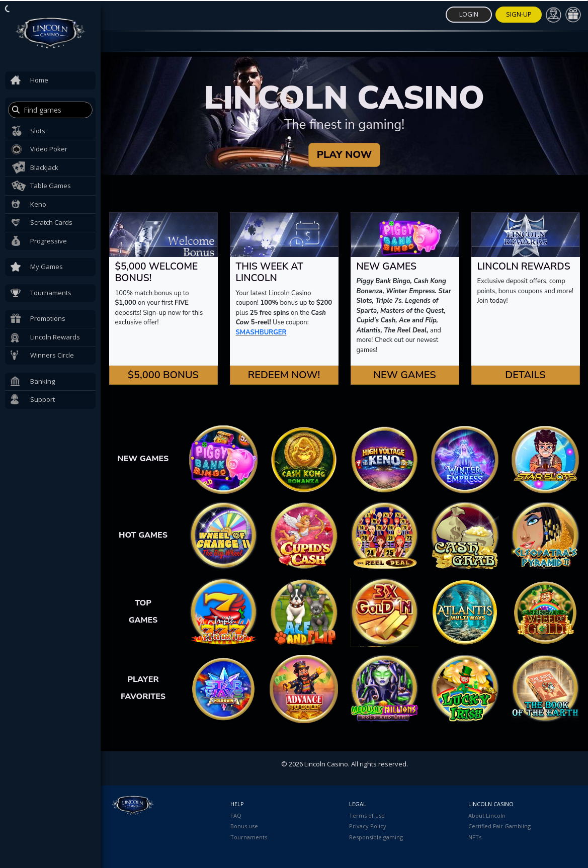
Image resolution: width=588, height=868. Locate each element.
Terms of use (367, 815)
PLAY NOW (344, 155)
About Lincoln (487, 815)
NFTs (475, 837)
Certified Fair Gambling (499, 826)
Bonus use (244, 826)
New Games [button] (405, 375)
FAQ (236, 815)
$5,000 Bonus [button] (163, 375)
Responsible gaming (376, 837)
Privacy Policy (368, 826)
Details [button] (525, 375)
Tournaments (249, 837)
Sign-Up (519, 14)
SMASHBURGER (261, 332)
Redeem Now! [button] (284, 375)
